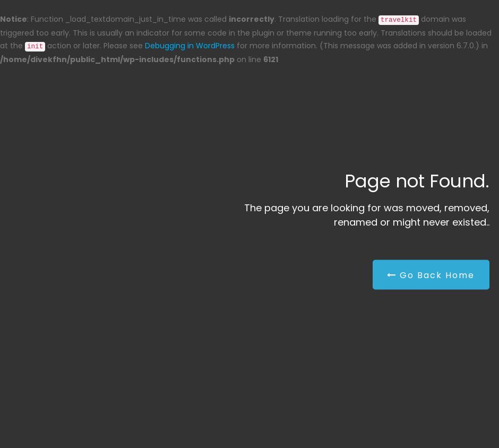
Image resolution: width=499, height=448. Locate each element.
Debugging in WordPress (190, 46)
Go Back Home (431, 275)
